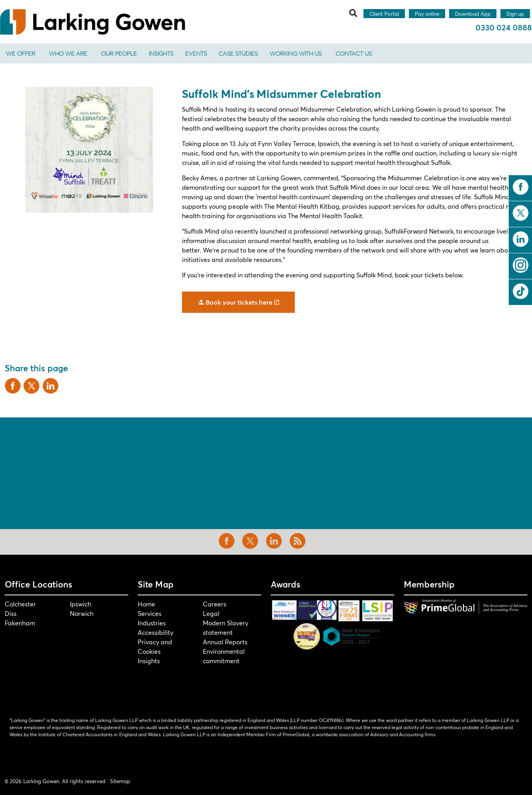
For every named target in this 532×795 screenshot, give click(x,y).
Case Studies (238, 53)
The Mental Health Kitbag (302, 206)
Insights (161, 53)
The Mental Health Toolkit (325, 216)
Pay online (427, 14)
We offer (21, 53)
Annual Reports (225, 642)
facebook (521, 187)
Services (150, 613)
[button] (89, 150)
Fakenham (20, 623)
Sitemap (120, 781)
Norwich (82, 613)
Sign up (515, 14)
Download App (473, 14)
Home (146, 604)
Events (196, 53)
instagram (521, 265)
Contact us (354, 53)
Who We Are (68, 53)
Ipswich (81, 604)
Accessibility (155, 632)
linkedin (521, 239)
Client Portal (384, 14)
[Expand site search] (353, 13)
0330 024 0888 (504, 27)
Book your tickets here (238, 302)
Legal (211, 613)
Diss (11, 613)
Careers (214, 604)
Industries (152, 623)
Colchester (20, 604)
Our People (119, 53)
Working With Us (296, 53)
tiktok (521, 291)
